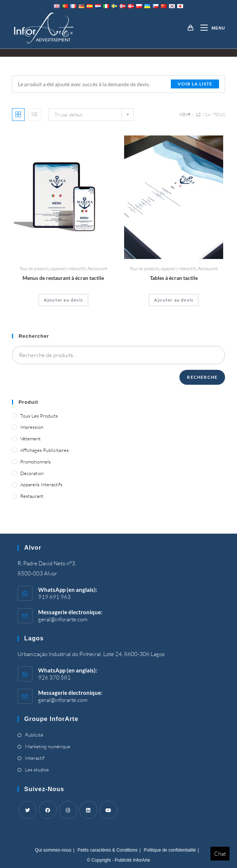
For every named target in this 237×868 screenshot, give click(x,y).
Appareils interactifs (68, 268)
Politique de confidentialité (170, 850)
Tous (219, 114)
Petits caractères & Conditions (107, 850)
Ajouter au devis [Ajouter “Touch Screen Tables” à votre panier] (174, 300)
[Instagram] (68, 810)
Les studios (37, 769)
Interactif (35, 758)
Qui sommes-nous (53, 850)
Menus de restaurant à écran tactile (63, 278)
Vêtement (30, 438)
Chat (220, 854)
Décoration (32, 473)
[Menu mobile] (210, 28)
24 (207, 114)
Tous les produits (34, 268)
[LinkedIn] (88, 810)
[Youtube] (108, 810)
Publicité (34, 735)
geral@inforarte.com (63, 619)
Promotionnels (36, 462)
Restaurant (97, 268)
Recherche (202, 377)
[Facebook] (48, 810)
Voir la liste (195, 84)
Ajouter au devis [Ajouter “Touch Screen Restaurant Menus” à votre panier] (63, 300)
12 (198, 114)
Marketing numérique (48, 746)
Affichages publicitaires (44, 450)
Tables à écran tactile (174, 278)
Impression (32, 427)
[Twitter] (28, 810)
